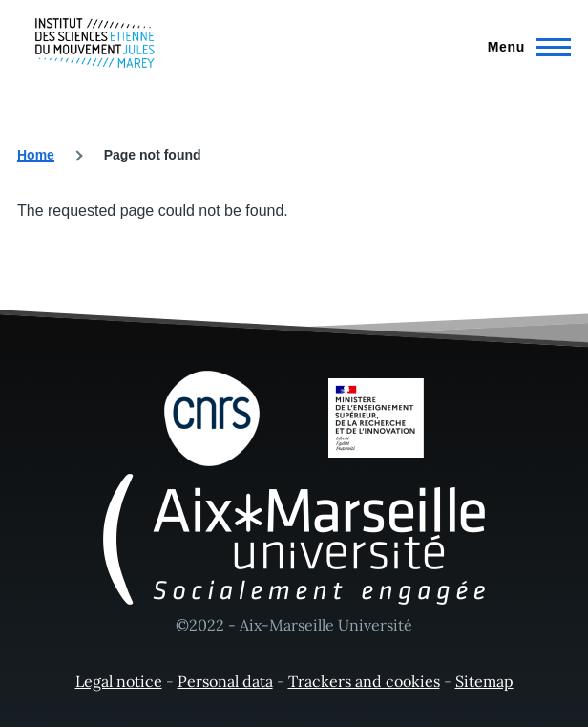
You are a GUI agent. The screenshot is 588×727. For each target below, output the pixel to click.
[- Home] (95, 43)
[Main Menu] (524, 47)
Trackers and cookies (364, 681)
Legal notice (119, 681)
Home (36, 155)
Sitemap (484, 681)
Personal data (225, 681)
